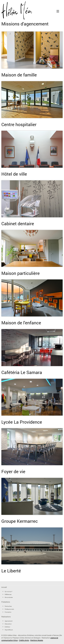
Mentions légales (37, 640)
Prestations (6, 602)
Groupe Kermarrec (20, 521)
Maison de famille (19, 75)
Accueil (4, 587)
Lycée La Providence (22, 422)
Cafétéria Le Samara (22, 372)
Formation (8, 612)
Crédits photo (24, 640)
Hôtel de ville (14, 174)
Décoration (8, 624)
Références (8, 594)
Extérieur (7, 627)
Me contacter (9, 597)
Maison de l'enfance (21, 323)
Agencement (9, 621)
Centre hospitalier (19, 124)
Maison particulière (21, 273)
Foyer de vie (13, 471)
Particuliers (8, 606)
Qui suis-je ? (9, 592)
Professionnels (9, 609)
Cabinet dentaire (18, 223)
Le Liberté (11, 571)
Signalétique (9, 630)
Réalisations (6, 617)
